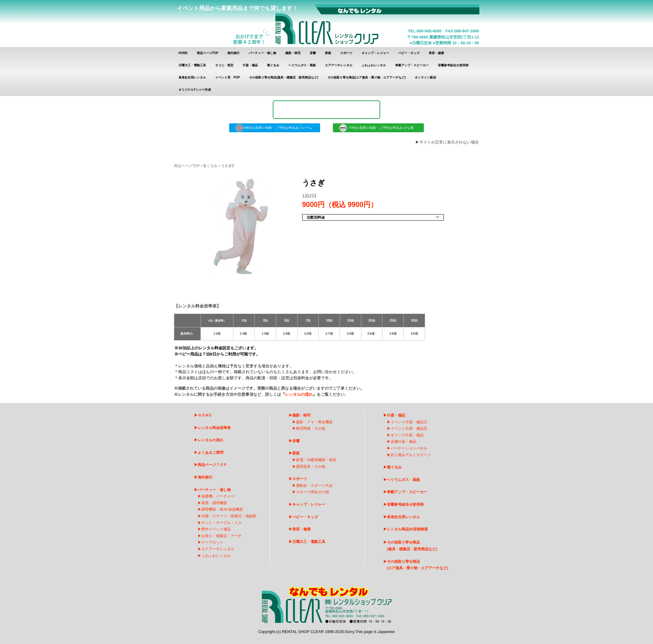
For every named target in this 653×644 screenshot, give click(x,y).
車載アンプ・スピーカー (412, 65)
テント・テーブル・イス (222, 523)
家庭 (328, 53)
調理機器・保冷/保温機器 (222, 509)
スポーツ (346, 53)
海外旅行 (233, 53)
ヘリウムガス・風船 (302, 65)
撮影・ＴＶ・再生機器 (314, 422)
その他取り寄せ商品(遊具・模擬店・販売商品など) (284, 77)
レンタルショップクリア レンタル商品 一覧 (327, 24)
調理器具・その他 (311, 467)
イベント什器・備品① (409, 422)
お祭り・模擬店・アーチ (222, 536)
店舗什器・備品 (403, 442)
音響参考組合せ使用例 (453, 65)
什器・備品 (250, 65)
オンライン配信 (425, 77)
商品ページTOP (207, 53)
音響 (313, 53)
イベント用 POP (227, 77)
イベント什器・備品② (409, 428)
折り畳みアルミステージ (411, 455)
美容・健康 (436, 53)
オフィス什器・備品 (407, 435)
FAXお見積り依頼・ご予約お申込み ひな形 (379, 128)
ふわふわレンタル (374, 65)
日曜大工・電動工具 (192, 65)
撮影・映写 (293, 53)
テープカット (212, 542)
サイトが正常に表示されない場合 (449, 142)
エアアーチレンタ (216, 549)
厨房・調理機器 (214, 503)
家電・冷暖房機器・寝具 (316, 460)
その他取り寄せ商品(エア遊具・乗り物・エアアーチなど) (367, 77)
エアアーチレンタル (339, 65)
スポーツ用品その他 (312, 492)
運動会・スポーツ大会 (314, 486)
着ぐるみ (273, 65)
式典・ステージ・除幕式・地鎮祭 (229, 516)
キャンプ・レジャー (375, 53)
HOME (183, 53)
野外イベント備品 (216, 529)
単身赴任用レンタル (192, 77)
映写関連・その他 (311, 428)
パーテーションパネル (409, 448)
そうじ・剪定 (224, 65)
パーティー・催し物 (262, 53)
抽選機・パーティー (218, 496)
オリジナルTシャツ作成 (195, 90)
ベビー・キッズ (409, 53)
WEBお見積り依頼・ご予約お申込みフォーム (274, 128)
